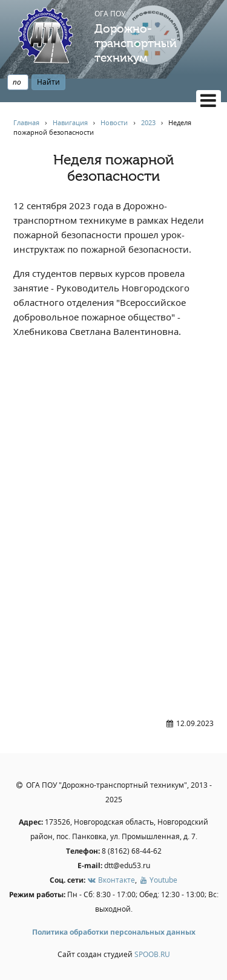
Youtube (158, 880)
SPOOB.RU (152, 954)
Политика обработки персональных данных (114, 932)
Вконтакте (111, 880)
